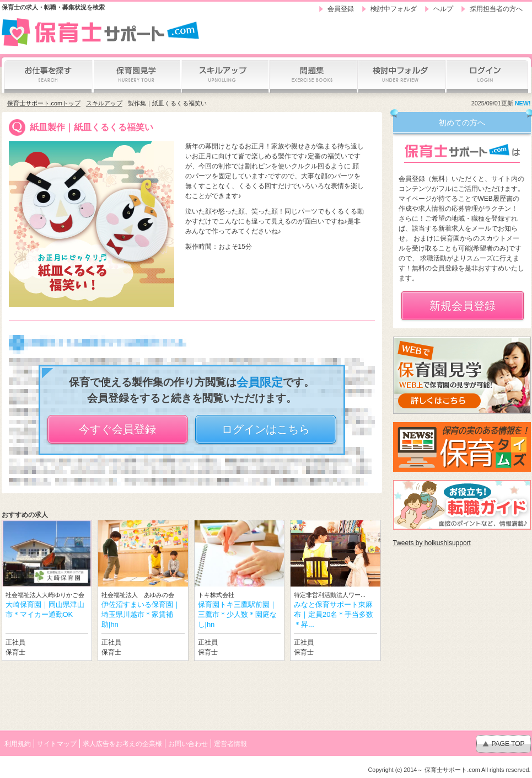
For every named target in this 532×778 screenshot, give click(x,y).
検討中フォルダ (394, 9)
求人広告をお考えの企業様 (122, 744)
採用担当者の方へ (496, 9)
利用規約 (18, 744)
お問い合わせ (188, 744)
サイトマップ (57, 744)
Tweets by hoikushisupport (432, 543)
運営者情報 (230, 744)
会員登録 (341, 9)
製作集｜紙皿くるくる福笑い (167, 103)
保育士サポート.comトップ (44, 103)
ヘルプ (443, 9)
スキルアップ (104, 103)
